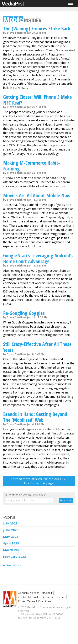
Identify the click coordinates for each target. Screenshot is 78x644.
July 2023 (10, 523)
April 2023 (11, 543)
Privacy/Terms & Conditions (35, 601)
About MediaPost (28, 593)
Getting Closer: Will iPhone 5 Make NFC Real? (37, 100)
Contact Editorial (28, 597)
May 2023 (11, 537)
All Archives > (12, 565)
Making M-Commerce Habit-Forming (32, 166)
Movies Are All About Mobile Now (37, 195)
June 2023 (11, 530)
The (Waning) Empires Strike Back (37, 28)
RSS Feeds (47, 597)
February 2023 (15, 556)
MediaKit (47, 593)
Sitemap (61, 597)
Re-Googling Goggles (24, 313)
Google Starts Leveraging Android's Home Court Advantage (38, 258)
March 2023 (12, 550)
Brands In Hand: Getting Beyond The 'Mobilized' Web (35, 417)
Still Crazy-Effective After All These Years (37, 347)
